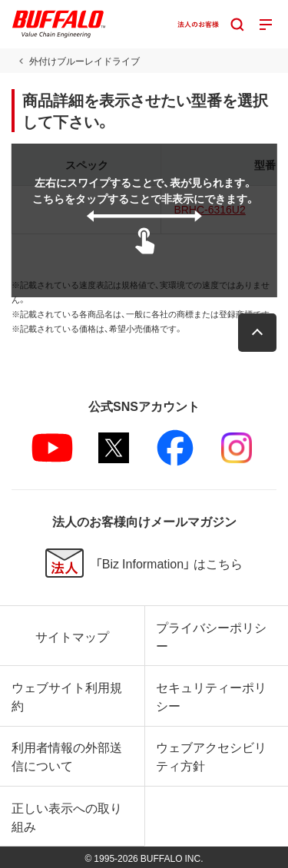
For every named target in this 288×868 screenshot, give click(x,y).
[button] (257, 333)
